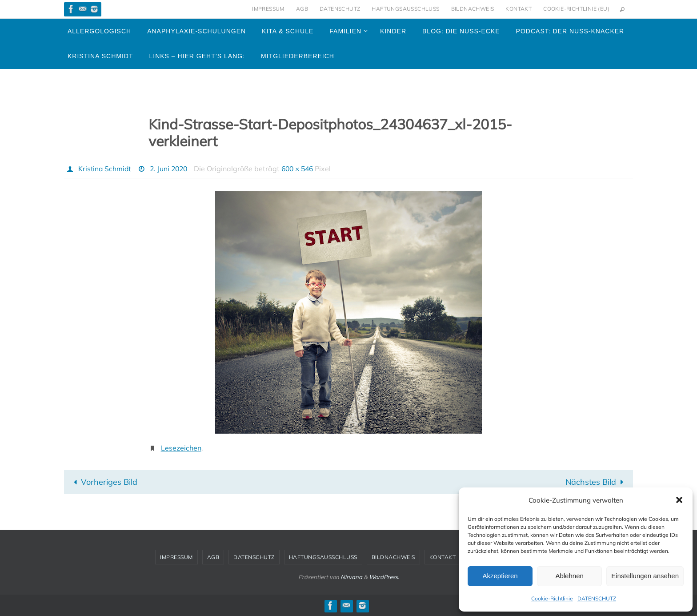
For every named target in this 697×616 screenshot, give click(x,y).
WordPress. (384, 576)
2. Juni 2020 (171, 169)
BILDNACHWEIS (473, 9)
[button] (679, 500)
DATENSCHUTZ (597, 598)
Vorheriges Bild (104, 481)
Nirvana (351, 576)
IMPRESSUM (268, 9)
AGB (302, 9)
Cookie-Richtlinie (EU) (576, 9)
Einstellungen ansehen (645, 576)
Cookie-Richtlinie (552, 598)
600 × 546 (303, 169)
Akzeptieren (500, 576)
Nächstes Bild (596, 481)
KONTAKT (519, 9)
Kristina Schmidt (105, 169)
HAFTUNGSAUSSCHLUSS (405, 9)
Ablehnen (569, 576)
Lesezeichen (181, 448)
